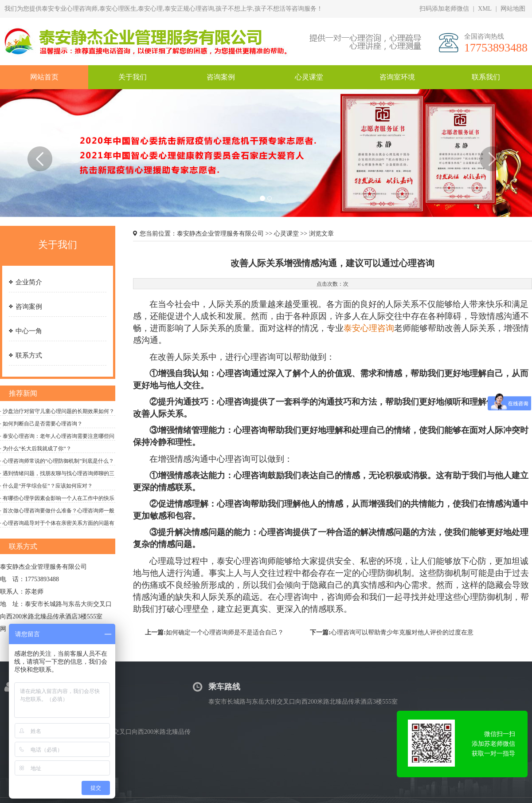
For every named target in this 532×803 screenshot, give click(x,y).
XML (485, 9)
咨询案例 (29, 307)
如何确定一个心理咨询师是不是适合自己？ (225, 632)
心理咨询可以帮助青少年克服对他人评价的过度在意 (402, 632)
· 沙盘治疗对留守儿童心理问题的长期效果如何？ (57, 411)
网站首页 (44, 77)
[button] (40, 181)
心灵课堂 (286, 234)
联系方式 (29, 355)
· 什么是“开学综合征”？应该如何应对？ (46, 486)
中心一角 (29, 331)
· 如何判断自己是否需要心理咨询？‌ (41, 424)
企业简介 (29, 282)
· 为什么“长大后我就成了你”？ (36, 449)
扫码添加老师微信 (444, 9)
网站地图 (513, 9)
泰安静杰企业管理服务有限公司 (221, 234)
